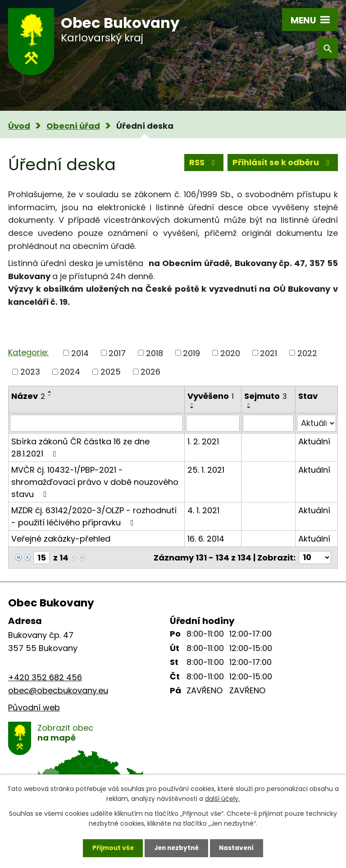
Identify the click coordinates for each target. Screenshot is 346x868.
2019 (191, 353)
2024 (70, 372)
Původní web (34, 708)
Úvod (19, 126)
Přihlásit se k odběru (283, 163)
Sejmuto (266, 396)
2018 (155, 353)
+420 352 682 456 (45, 677)
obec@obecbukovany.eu (58, 690)
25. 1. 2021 (206, 470)
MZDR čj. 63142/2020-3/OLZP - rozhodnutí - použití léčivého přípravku (94, 516)
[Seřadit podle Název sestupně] (50, 395)
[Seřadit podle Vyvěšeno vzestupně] (192, 404)
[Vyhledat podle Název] (96, 423)
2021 (269, 353)
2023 (30, 372)
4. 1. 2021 (203, 510)
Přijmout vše (111, 848)
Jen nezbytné (176, 848)
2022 (307, 353)
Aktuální (314, 441)
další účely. (222, 798)
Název (28, 396)
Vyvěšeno (211, 396)
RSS (204, 163)
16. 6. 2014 (206, 539)
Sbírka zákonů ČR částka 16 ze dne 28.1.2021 (80, 448)
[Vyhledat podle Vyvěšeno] (213, 423)
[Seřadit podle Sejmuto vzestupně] (249, 404)
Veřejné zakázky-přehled (61, 539)
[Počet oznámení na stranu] (315, 558)
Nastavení (239, 848)
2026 (150, 372)
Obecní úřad (73, 126)
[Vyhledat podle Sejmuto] (268, 423)
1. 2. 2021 (203, 441)
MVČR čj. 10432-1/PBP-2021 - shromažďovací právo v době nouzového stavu (95, 482)
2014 (80, 353)
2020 (230, 353)
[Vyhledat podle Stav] (316, 423)
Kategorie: (28, 352)
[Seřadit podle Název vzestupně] (50, 392)
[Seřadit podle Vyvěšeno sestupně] (192, 407)
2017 (117, 353)
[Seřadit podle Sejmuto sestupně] (249, 407)
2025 (111, 372)
